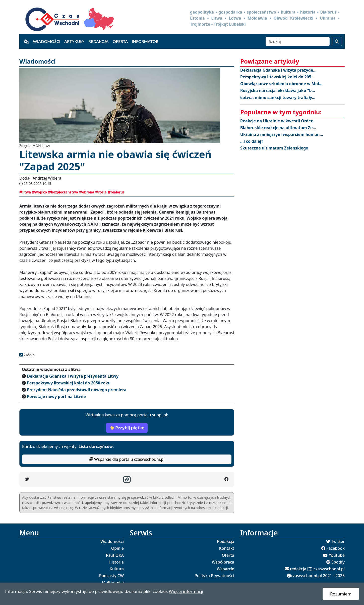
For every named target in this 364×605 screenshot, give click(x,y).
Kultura (117, 569)
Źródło (29, 355)
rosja (101, 192)
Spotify (338, 562)
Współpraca (223, 562)
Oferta (120, 41)
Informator (145, 41)
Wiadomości (47, 41)
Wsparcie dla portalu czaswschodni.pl (127, 459)
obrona (87, 192)
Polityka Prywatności (214, 576)
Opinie (117, 548)
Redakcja (99, 41)
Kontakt (227, 548)
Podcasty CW (111, 576)
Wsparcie (225, 569)
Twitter (338, 541)
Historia (116, 562)
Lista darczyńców (96, 446)
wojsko (39, 192)
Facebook (336, 548)
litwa (25, 192)
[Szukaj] (298, 41)
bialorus (116, 192)
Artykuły (74, 41)
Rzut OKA (115, 555)
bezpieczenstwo (63, 192)
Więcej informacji (186, 591)
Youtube (337, 555)
